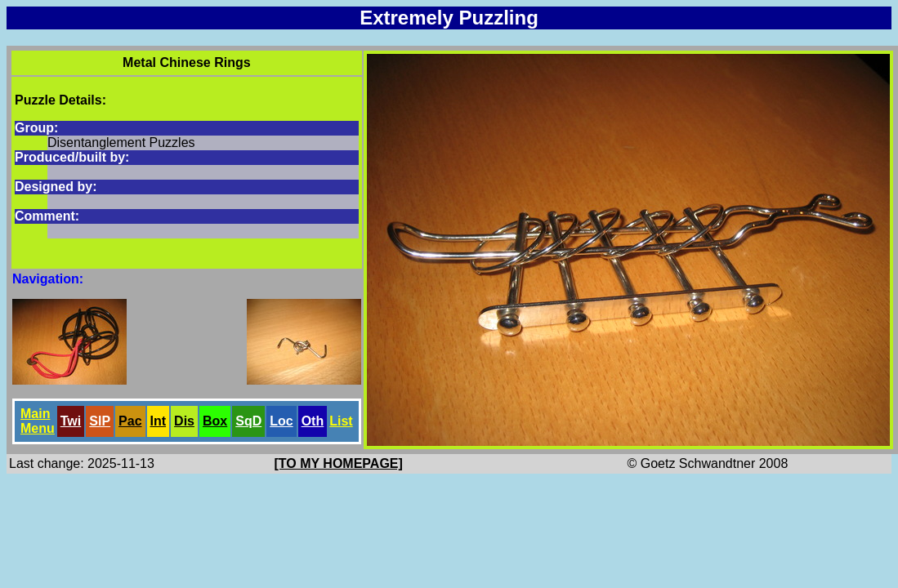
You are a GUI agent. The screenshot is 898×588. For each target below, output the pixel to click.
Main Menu (38, 421)
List (341, 421)
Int (159, 421)
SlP (100, 421)
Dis (184, 421)
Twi (71, 421)
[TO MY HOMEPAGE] (339, 463)
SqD (248, 421)
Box (215, 421)
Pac (130, 421)
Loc (281, 421)
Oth (313, 421)
